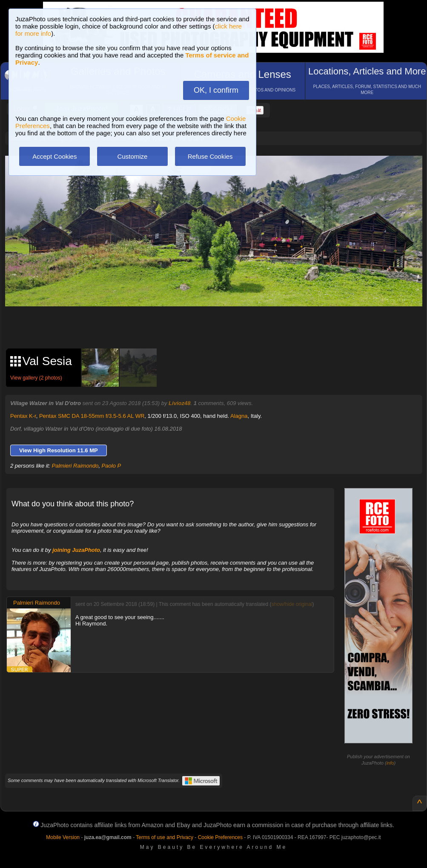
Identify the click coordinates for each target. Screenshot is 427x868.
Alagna (239, 416)
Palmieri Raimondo (75, 466)
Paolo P (112, 466)
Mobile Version (63, 837)
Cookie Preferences (220, 837)
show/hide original (292, 604)
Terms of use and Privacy (165, 837)
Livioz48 (179, 403)
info (390, 763)
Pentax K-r (23, 416)
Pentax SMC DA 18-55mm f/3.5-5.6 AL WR (92, 416)
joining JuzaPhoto (76, 550)
